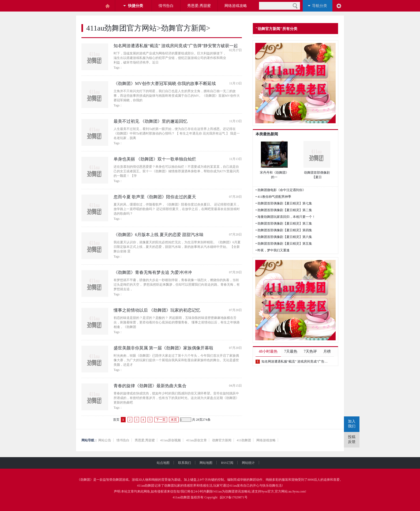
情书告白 (166, 6)
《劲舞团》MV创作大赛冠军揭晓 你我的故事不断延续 (165, 83)
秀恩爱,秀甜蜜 (199, 6)
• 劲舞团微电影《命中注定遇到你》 (281, 190)
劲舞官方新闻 (183, 28)
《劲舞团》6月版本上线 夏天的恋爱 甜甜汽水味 (159, 235)
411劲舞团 (244, 440)
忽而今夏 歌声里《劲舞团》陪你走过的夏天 (155, 197)
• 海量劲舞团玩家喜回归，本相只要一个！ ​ (286, 217)
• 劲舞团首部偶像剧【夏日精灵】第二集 (284, 210)
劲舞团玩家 (172, 486)
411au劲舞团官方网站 (121, 28)
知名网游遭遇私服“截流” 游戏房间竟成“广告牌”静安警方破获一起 (176, 46)
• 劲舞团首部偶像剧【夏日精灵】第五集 (284, 244)
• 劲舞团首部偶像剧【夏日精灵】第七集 (284, 203)
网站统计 (248, 463)
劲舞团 (85, 480)
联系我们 (189, 463)
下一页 (161, 420)
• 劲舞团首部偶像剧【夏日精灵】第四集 (284, 230)
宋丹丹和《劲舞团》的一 (274, 175)
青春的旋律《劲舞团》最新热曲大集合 (150, 386)
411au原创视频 (170, 440)
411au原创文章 (196, 440)
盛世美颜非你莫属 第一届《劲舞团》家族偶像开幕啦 (163, 348)
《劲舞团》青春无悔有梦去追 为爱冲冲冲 (153, 272)
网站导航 (88, 440)
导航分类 (320, 6)
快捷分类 (136, 6)
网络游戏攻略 (236, 6)
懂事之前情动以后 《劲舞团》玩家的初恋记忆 (157, 310)
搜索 (295, 6)
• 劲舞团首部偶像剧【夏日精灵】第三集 (284, 223)
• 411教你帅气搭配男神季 (273, 197)
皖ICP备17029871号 (234, 497)
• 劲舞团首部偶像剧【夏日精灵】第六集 (284, 237)
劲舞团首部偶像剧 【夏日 (317, 175)
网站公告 (105, 440)
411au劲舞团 (146, 486)
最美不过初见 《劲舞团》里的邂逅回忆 (151, 121)
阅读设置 (339, 6)
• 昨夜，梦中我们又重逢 (273, 250)
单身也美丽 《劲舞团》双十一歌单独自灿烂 (155, 159)
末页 (174, 420)
